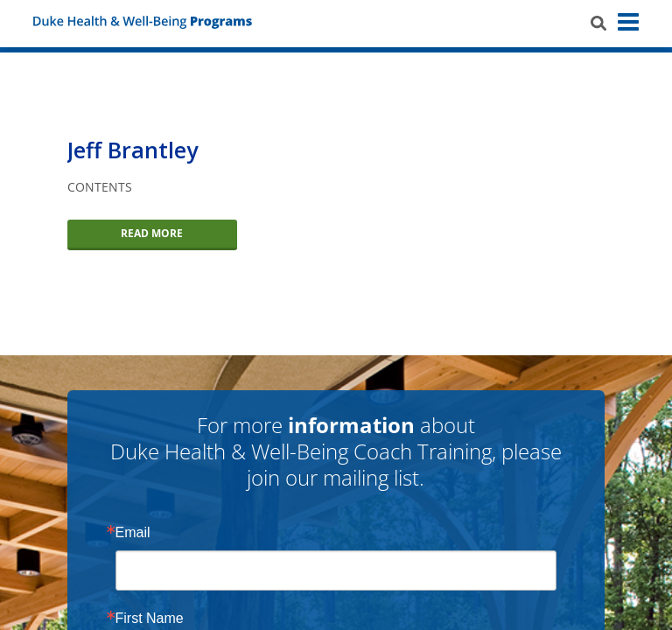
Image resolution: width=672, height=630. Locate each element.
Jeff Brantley (133, 150)
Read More (152, 233)
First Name (150, 619)
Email (133, 533)
